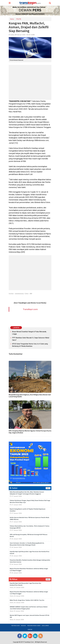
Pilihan (14, 579)
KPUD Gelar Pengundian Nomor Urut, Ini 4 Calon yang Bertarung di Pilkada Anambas (30, 345)
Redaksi (23, 626)
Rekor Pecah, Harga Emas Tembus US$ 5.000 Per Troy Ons (27, 600)
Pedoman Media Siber (34, 626)
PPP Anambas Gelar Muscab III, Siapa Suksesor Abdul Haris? (31, 339)
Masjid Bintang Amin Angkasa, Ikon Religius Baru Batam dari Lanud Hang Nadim (30, 396)
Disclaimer (45, 626)
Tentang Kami (15, 626)
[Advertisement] (30, 82)
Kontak (30, 629)
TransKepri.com (30, 309)
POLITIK (19, 19)
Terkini (14, 488)
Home (12, 19)
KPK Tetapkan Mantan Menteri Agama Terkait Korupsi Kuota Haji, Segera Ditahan (30, 432)
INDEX (48, 488)
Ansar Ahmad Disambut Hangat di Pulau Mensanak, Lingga (29, 333)
